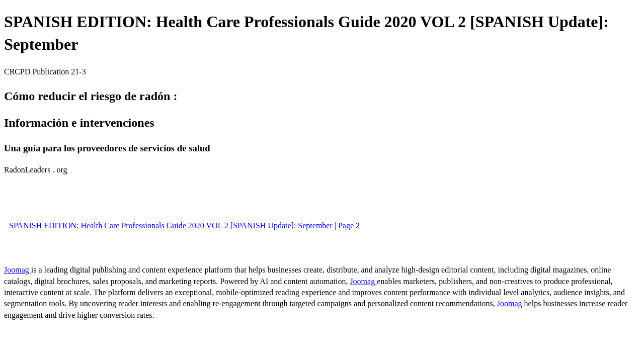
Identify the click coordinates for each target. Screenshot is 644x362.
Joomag (18, 270)
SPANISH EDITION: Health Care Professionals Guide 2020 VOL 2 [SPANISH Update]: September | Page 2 (184, 225)
